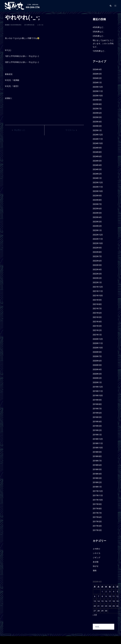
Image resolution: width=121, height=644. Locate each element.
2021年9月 (97, 300)
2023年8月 (97, 200)
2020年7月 (97, 356)
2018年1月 (97, 487)
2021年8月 (97, 304)
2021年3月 (97, 326)
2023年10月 (98, 191)
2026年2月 (97, 78)
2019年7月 (97, 409)
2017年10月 (98, 500)
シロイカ (40, 25)
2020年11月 (98, 343)
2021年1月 (97, 335)
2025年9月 (97, 100)
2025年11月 (98, 91)
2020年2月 (97, 378)
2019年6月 (97, 413)
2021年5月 (97, 317)
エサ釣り (97, 549)
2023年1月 (97, 230)
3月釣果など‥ (98, 32)
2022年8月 (97, 252)
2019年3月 (97, 426)
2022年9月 (97, 248)
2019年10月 (98, 396)
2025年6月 (97, 113)
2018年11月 (98, 443)
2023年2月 (97, 226)
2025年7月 (97, 109)
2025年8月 (97, 104)
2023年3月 (97, 222)
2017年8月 (97, 509)
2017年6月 (97, 517)
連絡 (95, 570)
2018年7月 (97, 461)
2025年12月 (98, 87)
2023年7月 (97, 204)
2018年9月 (97, 452)
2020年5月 (97, 365)
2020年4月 (97, 370)
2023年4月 (97, 217)
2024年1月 (97, 178)
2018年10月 (98, 448)
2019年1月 (97, 435)
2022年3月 (97, 274)
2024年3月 (97, 169)
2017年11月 (98, 496)
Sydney (46, 640)
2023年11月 (98, 187)
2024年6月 (97, 156)
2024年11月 (98, 139)
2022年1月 (97, 283)
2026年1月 (97, 83)
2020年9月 (97, 352)
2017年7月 (97, 513)
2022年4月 (97, 270)
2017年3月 (97, 530)
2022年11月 (98, 239)
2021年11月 (98, 291)
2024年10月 (98, 143)
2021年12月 (98, 287)
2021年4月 (97, 322)
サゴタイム (70, 130)
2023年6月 (97, 209)
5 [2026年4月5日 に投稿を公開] (117, 592)
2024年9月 (97, 148)
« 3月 (95, 615)
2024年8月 (97, 152)
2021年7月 (97, 309)
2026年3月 (97, 74)
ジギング (97, 558)
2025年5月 (97, 117)
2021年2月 (97, 330)
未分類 (96, 562)
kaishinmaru (16, 25)
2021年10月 (98, 296)
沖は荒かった (20, 130)
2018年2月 (97, 482)
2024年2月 (97, 174)
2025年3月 (97, 126)
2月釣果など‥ (98, 36)
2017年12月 (98, 491)
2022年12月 (98, 235)
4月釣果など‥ (98, 27)
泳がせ (96, 566)
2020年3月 (97, 374)
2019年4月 (97, 422)
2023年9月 (97, 196)
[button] (110, 6)
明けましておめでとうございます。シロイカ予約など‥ (103, 44)
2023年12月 (98, 183)
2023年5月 (97, 213)
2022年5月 (97, 265)
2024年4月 (97, 165)
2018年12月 (98, 439)
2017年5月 (97, 522)
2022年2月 (97, 278)
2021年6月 (97, 313)
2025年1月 (97, 130)
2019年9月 (97, 400)
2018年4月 (97, 474)
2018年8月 (97, 456)
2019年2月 (97, 430)
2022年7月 (97, 256)
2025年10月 (98, 96)
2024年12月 (98, 135)
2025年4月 (97, 122)
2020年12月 (98, 339)
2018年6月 (97, 465)
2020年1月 (97, 382)
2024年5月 (97, 161)
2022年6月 (97, 261)
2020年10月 (98, 348)
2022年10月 (98, 243)
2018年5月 (97, 469)
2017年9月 (97, 504)
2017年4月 (97, 526)
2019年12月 (98, 387)
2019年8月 (97, 404)
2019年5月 (97, 417)
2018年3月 (97, 478)
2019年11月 (98, 391)
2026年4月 (97, 69)
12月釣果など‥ (99, 51)
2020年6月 (97, 361)
